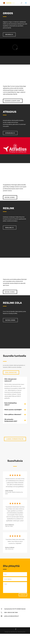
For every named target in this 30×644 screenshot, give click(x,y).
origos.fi (9, 34)
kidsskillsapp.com (12, 101)
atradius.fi (10, 133)
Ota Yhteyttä (11, 372)
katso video (10, 197)
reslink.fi (10, 228)
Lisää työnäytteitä (15, 439)
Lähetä (23, 595)
